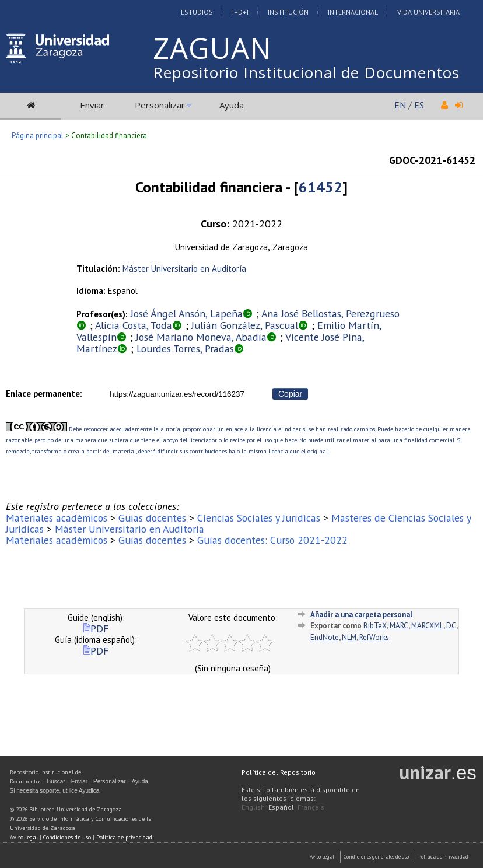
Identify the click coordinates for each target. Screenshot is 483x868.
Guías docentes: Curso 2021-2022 (272, 540)
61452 (321, 187)
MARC (399, 626)
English (253, 807)
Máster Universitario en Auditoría (184, 269)
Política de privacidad (124, 837)
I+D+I (240, 12)
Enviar (92, 105)
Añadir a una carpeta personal (361, 615)
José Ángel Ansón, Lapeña (187, 314)
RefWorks (374, 637)
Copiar (290, 394)
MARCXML (427, 626)
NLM (349, 637)
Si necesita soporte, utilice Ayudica (55, 791)
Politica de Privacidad (443, 857)
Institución (288, 12)
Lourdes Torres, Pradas (185, 349)
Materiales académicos (57, 518)
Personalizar (160, 105)
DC (451, 626)
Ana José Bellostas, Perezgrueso (330, 314)
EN (400, 105)
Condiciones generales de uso (376, 857)
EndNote (325, 637)
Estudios (197, 12)
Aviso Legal (322, 857)
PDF (96, 629)
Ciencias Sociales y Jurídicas (259, 518)
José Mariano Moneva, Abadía (201, 337)
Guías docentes (152, 518)
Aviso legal (24, 837)
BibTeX (375, 626)
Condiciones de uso (67, 837)
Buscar (56, 781)
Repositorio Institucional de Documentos (306, 72)
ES (419, 105)
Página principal (38, 136)
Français (311, 807)
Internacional (353, 12)
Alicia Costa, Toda (134, 325)
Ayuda (232, 105)
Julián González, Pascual (245, 325)
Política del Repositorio (279, 772)
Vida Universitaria (428, 12)
